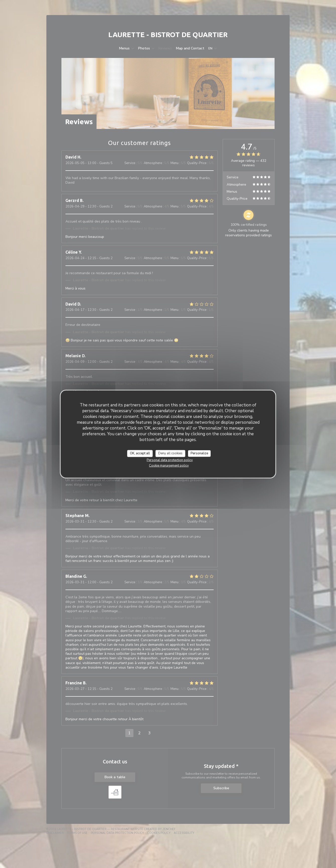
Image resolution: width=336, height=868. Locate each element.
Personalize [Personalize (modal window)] (199, 453)
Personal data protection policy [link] (170, 460)
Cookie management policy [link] (169, 465)
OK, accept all (140, 453)
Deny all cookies (170, 453)
